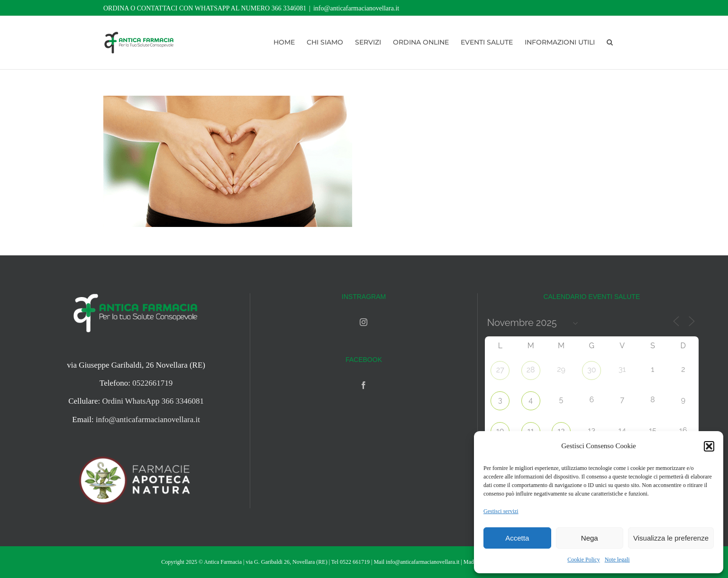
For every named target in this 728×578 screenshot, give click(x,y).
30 (591, 370)
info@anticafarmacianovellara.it (356, 8)
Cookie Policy (583, 560)
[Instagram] (364, 322)
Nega (590, 538)
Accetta (517, 538)
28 (531, 370)
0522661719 (152, 383)
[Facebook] (364, 385)
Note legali (617, 560)
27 (500, 370)
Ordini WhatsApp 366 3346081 (153, 401)
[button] (709, 446)
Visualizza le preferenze (671, 538)
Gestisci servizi (501, 511)
